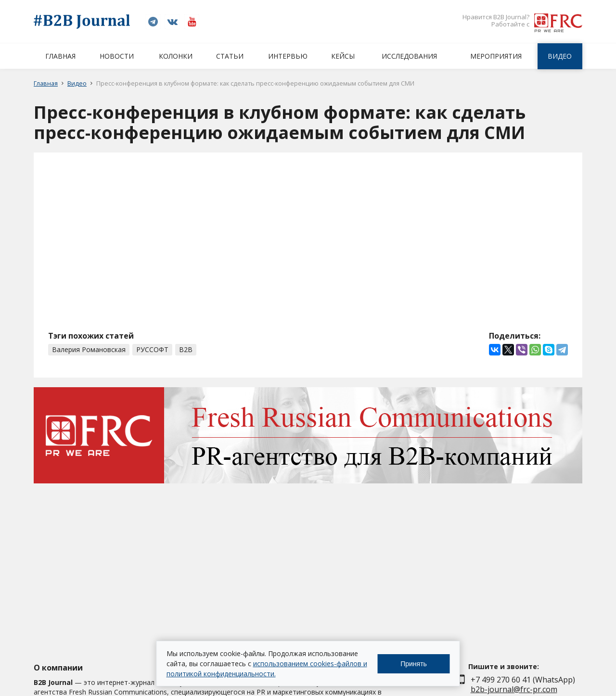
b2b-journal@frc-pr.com (514, 689)
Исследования (409, 56)
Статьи (230, 56)
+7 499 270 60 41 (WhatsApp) (523, 680)
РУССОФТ (152, 349)
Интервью (288, 56)
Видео (560, 56)
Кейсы (343, 56)
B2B (186, 349)
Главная (60, 56)
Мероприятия (496, 56)
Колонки (176, 56)
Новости (117, 56)
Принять (414, 664)
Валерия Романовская (89, 349)
